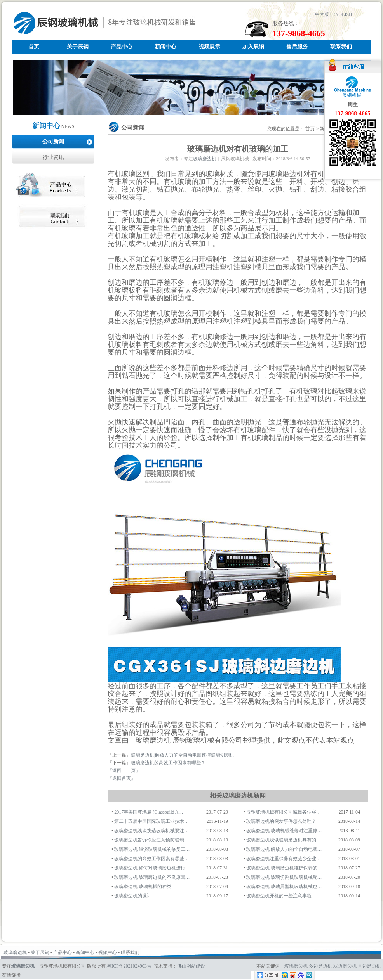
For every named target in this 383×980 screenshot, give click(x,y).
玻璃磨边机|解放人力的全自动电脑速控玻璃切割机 (183, 755)
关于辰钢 (78, 47)
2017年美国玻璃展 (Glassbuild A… (149, 812)
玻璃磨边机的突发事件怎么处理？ (281, 821)
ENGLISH (342, 14)
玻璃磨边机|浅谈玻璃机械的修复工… (152, 849)
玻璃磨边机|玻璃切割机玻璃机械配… (284, 877)
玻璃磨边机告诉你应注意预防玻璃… (151, 840)
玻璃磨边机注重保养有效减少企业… (284, 859)
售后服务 (297, 47)
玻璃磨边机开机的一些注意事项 (279, 896)
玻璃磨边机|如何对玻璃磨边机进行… (152, 868)
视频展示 (209, 47)
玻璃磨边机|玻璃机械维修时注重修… (284, 831)
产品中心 (122, 47)
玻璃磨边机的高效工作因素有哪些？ (168, 763)
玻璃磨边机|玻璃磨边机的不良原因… (152, 877)
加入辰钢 (253, 47)
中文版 (322, 14)
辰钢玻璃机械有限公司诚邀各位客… (284, 812)
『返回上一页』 (124, 770)
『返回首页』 (122, 778)
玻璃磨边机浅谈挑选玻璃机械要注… (151, 831)
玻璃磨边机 (205, 159)
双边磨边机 (345, 966)
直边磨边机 (369, 966)
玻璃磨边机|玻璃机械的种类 (143, 887)
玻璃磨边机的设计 (133, 896)
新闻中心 (165, 47)
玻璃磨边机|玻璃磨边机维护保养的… (284, 868)
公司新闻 (53, 141)
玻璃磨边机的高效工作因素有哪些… (151, 859)
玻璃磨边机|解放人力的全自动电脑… (284, 849)
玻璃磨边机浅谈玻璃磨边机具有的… (284, 840)
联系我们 (341, 47)
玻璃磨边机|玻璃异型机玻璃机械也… (284, 887)
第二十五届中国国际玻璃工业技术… (151, 821)
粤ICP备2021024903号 (129, 966)
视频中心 (108, 952)
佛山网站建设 (191, 966)
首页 (34, 47)
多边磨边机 (320, 966)
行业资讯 (53, 157)
